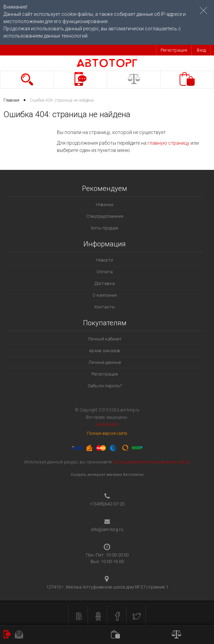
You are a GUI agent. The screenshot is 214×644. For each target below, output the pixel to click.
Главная (11, 100)
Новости (105, 260)
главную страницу (169, 143)
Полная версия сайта (107, 433)
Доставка (105, 283)
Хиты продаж (105, 228)
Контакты (105, 307)
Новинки (105, 205)
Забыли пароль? (105, 386)
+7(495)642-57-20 (107, 504)
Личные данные (105, 362)
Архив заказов (105, 351)
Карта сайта (107, 425)
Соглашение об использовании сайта (151, 462)
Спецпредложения (105, 216)
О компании (105, 295)
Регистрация (174, 50)
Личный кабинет (105, 339)
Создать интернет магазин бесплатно (107, 475)
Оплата (105, 272)
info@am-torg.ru (107, 529)
